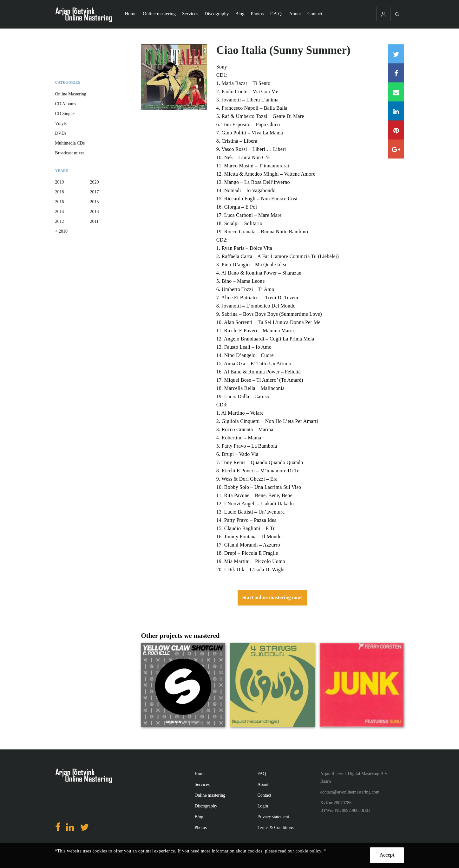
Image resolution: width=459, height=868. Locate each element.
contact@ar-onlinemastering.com (350, 792)
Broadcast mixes (70, 153)
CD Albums (66, 104)
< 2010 (61, 231)
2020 (95, 182)
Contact (315, 14)
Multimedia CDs (70, 143)
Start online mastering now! (273, 597)
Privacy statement (273, 817)
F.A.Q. (276, 14)
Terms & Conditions (276, 828)
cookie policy (308, 851)
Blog (240, 14)
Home (131, 14)
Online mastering (159, 14)
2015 (95, 202)
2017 (95, 192)
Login (263, 806)
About (295, 14)
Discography (217, 14)
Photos (257, 14)
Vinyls (61, 123)
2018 (60, 192)
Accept (387, 855)
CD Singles (65, 114)
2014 (60, 212)
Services (190, 14)
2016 (60, 202)
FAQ (262, 774)
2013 (95, 212)
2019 (60, 182)
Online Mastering (71, 94)
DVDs (61, 133)
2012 (60, 221)
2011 (94, 221)
